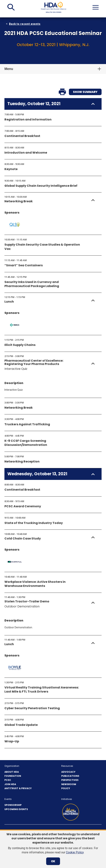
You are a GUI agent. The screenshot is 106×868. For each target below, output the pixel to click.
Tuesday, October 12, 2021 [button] (34, 104)
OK (53, 861)
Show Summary (85, 92)
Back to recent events (25, 24)
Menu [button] (9, 69)
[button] (11, 7)
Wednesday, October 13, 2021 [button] (37, 474)
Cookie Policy (75, 852)
